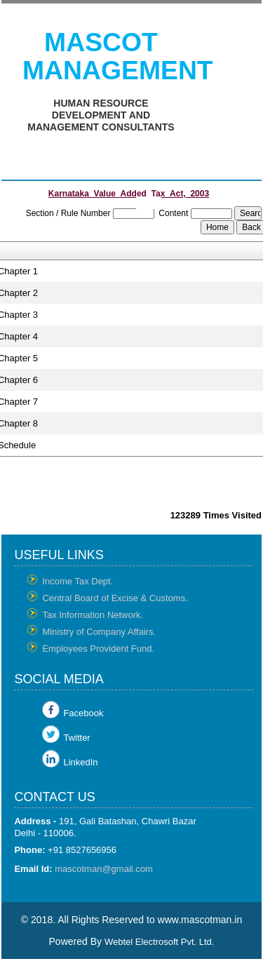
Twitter (76, 738)
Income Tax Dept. (77, 581)
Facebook (83, 713)
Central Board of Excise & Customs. (115, 598)
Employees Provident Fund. (98, 649)
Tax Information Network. (93, 615)
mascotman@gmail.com (104, 869)
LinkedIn (80, 762)
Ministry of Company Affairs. (99, 632)
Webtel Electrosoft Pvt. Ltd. (160, 942)
